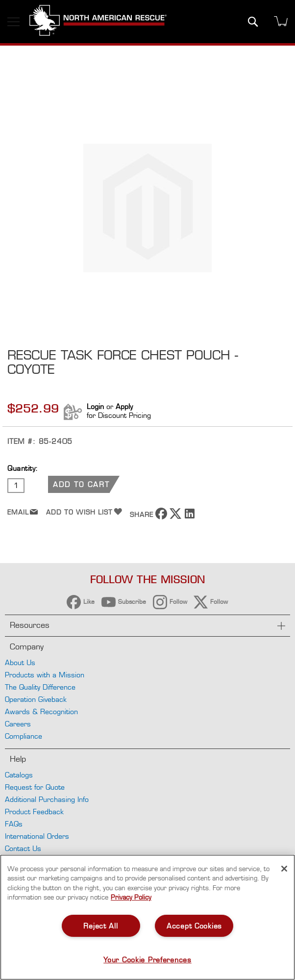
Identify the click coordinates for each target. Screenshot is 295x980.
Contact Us (23, 848)
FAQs (14, 824)
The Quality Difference (40, 687)
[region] (147, 917)
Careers (18, 724)
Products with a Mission (45, 675)
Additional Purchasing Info (47, 799)
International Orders (37, 836)
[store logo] (98, 22)
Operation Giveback (36, 699)
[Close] (284, 869)
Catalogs (19, 775)
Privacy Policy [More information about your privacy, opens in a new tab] (131, 897)
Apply (124, 406)
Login (95, 406)
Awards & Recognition (41, 711)
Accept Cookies (194, 926)
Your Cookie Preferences (147, 960)
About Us (20, 662)
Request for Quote (35, 787)
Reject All (100, 926)
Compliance (24, 736)
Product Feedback (34, 812)
